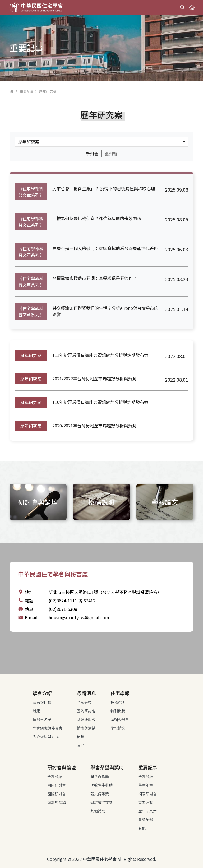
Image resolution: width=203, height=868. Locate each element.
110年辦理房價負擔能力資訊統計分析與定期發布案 (100, 402)
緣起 (36, 711)
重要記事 (27, 91)
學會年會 (146, 785)
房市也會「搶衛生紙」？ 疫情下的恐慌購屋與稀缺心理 (104, 188)
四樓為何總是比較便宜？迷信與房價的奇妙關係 (97, 218)
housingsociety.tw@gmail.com (79, 617)
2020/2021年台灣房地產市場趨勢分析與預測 (94, 426)
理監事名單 (42, 719)
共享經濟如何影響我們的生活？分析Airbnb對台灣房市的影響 (105, 311)
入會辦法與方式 (46, 737)
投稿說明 (118, 702)
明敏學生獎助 (101, 785)
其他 (81, 745)
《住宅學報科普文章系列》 (31, 192)
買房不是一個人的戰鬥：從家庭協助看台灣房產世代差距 (105, 248)
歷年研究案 (31, 355)
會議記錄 (146, 819)
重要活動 (146, 802)
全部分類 (84, 702)
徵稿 (81, 737)
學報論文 (118, 728)
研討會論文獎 (101, 802)
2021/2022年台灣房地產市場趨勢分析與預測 (94, 378)
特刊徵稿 (118, 711)
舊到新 (111, 154)
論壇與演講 (86, 728)
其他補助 (98, 811)
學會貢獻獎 (100, 777)
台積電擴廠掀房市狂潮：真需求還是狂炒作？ (95, 278)
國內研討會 (86, 711)
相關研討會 (147, 794)
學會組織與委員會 (48, 728)
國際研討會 (86, 719)
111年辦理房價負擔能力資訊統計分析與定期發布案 (100, 355)
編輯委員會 (120, 719)
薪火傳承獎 (100, 794)
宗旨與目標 (42, 702)
